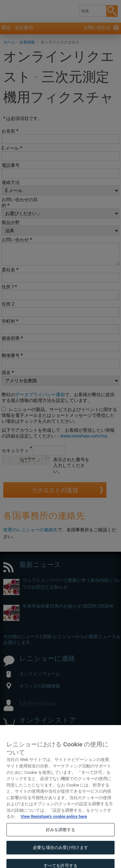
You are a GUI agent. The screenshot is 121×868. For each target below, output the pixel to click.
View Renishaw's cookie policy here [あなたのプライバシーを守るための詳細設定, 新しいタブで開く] (54, 822)
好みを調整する (61, 835)
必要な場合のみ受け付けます (60, 853)
